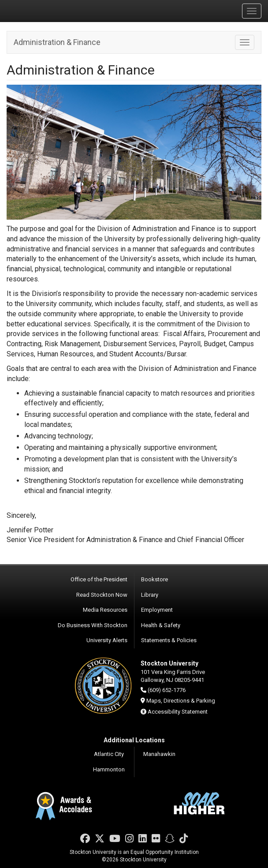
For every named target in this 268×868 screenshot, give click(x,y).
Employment (157, 610)
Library (150, 595)
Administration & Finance (57, 42)
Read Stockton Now (102, 595)
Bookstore (154, 579)
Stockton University (48, 11)
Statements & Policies (169, 640)
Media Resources (105, 610)
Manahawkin (159, 754)
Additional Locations (134, 740)
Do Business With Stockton (93, 625)
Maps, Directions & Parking (181, 701)
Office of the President (99, 579)
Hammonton (109, 769)
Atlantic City (109, 754)
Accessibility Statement (178, 712)
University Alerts (107, 640)
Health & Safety (161, 625)
